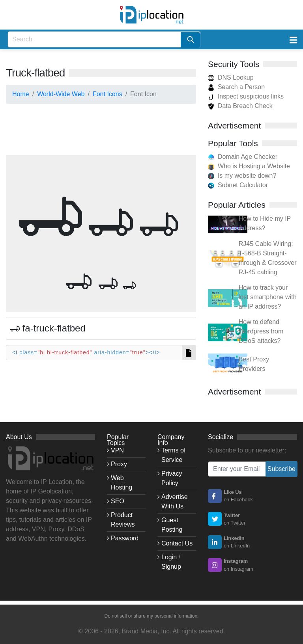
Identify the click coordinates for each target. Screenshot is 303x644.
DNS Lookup (231, 77)
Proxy (119, 464)
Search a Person (236, 87)
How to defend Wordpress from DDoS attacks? (261, 331)
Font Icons (108, 94)
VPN (117, 450)
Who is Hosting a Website (254, 166)
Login (169, 557)
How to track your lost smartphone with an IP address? (268, 297)
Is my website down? (247, 176)
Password (125, 538)
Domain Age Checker (248, 157)
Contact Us (177, 543)
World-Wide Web (61, 94)
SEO (118, 501)
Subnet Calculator (243, 185)
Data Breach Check (240, 106)
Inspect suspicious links (246, 96)
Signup (171, 567)
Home (21, 94)
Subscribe (281, 469)
